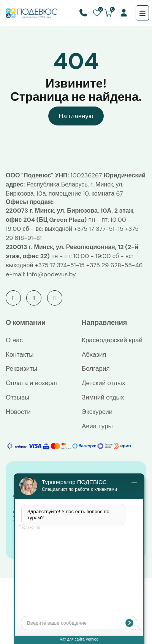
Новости (18, 412)
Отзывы (17, 397)
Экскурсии (97, 412)
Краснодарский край (112, 340)
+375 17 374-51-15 (60, 265)
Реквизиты (21, 368)
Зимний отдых (103, 397)
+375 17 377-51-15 (98, 229)
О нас (14, 340)
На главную (76, 116)
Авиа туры (97, 426)
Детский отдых (103, 383)
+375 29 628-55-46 (114, 265)
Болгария (96, 368)
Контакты (20, 354)
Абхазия (94, 354)
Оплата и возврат (32, 383)
